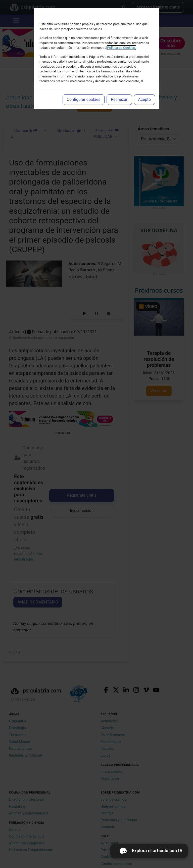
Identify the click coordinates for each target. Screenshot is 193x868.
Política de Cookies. (121, 48)
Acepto (144, 99)
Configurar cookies (84, 99)
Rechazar (119, 99)
